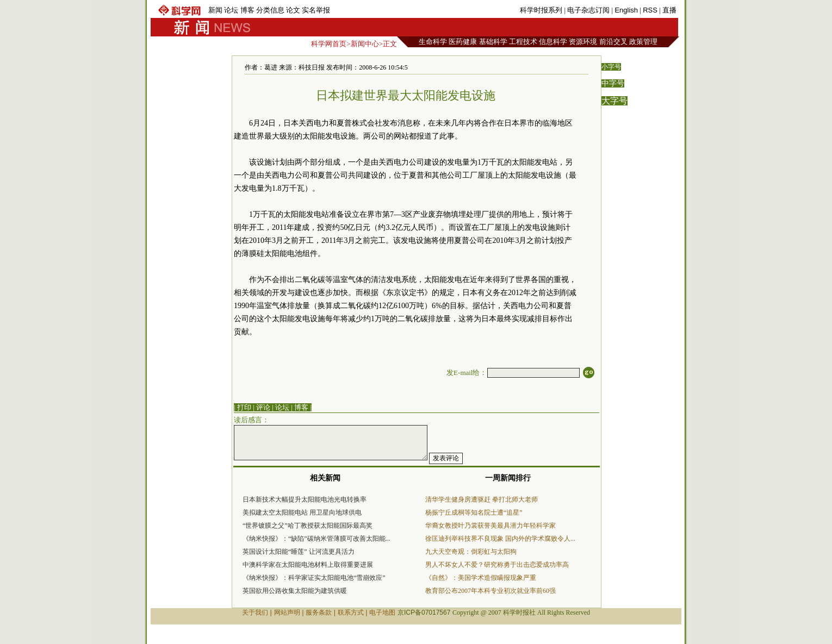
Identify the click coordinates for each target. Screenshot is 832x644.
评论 (263, 407)
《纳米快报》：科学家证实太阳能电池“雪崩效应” (314, 578)
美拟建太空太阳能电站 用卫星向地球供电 (302, 512)
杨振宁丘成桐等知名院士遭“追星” (474, 512)
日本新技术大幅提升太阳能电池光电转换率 (305, 499)
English (626, 10)
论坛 (231, 10)
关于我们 (255, 612)
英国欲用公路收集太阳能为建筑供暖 (295, 591)
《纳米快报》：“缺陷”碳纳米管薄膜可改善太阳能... (316, 539)
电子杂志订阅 (588, 10)
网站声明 (287, 612)
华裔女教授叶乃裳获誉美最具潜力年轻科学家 (490, 526)
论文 (293, 10)
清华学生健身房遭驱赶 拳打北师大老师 (482, 499)
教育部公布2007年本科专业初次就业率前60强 (490, 591)
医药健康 (463, 42)
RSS (650, 10)
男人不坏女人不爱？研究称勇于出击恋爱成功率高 (497, 565)
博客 (247, 10)
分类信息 (270, 10)
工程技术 (523, 42)
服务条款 (319, 612)
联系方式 (351, 612)
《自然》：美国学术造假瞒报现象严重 (481, 578)
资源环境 (583, 42)
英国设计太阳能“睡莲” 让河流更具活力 (299, 552)
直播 (669, 10)
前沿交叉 (613, 42)
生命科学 (433, 42)
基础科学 (493, 42)
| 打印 (243, 407)
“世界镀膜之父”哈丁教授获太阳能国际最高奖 (308, 526)
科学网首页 (329, 44)
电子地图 (382, 612)
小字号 (611, 67)
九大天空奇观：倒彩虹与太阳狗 (471, 552)
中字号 (613, 83)
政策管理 (643, 42)
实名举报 (316, 10)
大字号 (614, 101)
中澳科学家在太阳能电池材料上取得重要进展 (308, 565)
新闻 (215, 10)
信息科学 (553, 42)
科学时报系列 (541, 10)
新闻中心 (365, 44)
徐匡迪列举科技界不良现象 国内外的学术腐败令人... (500, 539)
